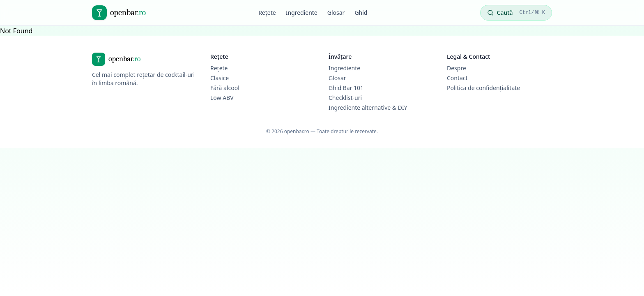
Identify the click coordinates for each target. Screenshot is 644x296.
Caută (516, 13)
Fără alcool (225, 88)
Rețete (267, 13)
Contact (457, 78)
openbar (128, 13)
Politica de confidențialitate (483, 88)
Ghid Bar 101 (346, 88)
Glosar (336, 13)
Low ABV (222, 98)
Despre (457, 68)
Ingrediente (302, 13)
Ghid (361, 13)
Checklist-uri (345, 98)
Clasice (220, 78)
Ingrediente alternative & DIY (368, 108)
